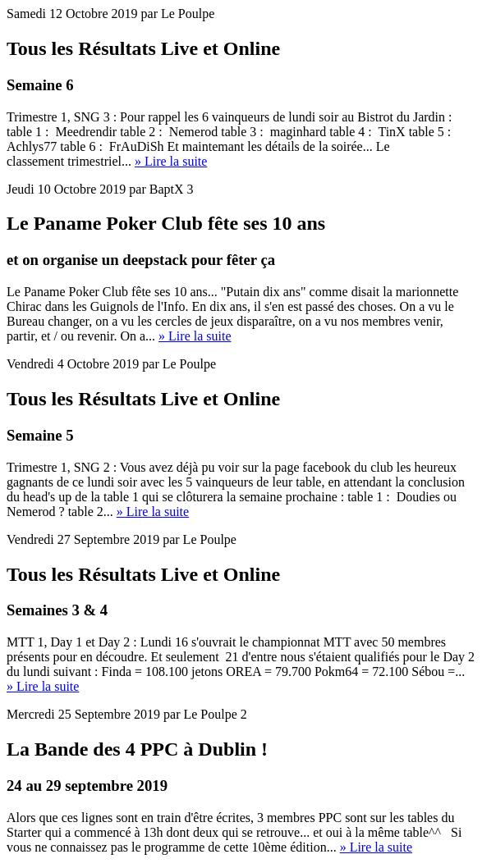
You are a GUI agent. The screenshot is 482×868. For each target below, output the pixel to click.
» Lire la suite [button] (171, 161)
